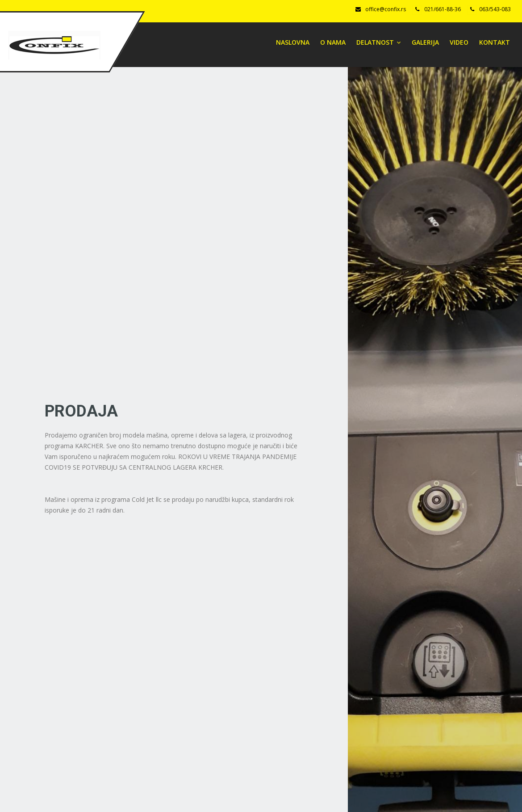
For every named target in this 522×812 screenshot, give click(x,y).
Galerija (425, 42)
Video (459, 42)
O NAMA (333, 42)
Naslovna (293, 42)
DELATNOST (379, 42)
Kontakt (495, 42)
